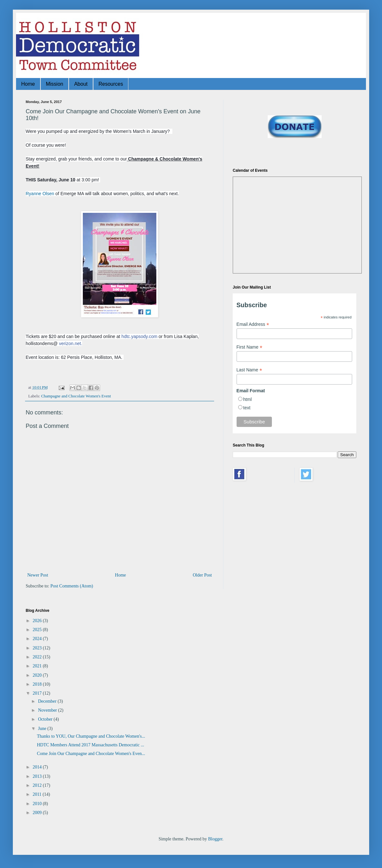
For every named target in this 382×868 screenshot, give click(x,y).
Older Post (203, 575)
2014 (38, 767)
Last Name (249, 370)
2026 (38, 621)
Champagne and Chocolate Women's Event (76, 396)
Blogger (215, 839)
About (81, 84)
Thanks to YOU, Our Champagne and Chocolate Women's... (91, 736)
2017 (38, 693)
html (247, 399)
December (48, 701)
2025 (38, 630)
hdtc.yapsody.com (139, 336)
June (43, 729)
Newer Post (38, 575)
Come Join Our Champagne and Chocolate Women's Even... (91, 754)
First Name (250, 347)
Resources (111, 84)
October (46, 719)
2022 (38, 657)
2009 (38, 813)
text (247, 408)
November (48, 710)
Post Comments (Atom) (72, 586)
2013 (38, 776)
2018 (38, 684)
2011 (38, 794)
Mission (55, 84)
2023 (38, 648)
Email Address (253, 324)
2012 (38, 785)
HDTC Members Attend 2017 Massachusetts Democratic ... (91, 745)
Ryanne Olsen (40, 194)
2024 (38, 639)
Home (28, 84)
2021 (38, 666)
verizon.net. (71, 343)
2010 (38, 804)
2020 (38, 675)
